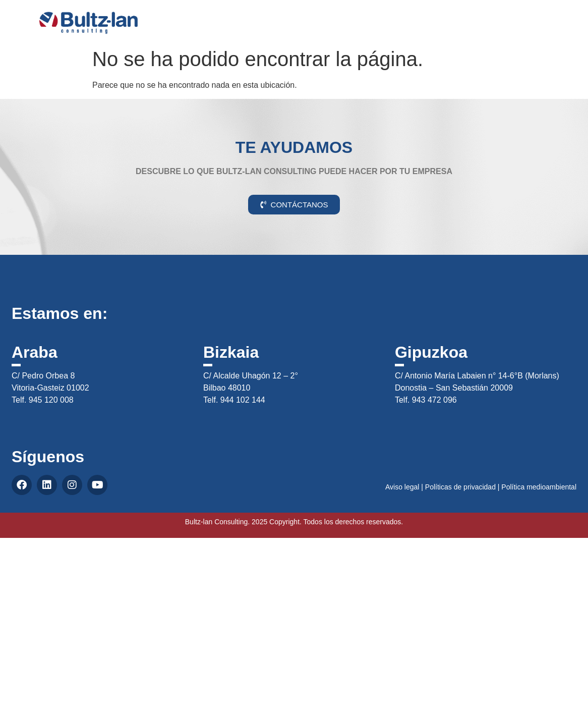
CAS (549, 17)
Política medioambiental (539, 487)
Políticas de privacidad (460, 487)
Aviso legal (402, 487)
